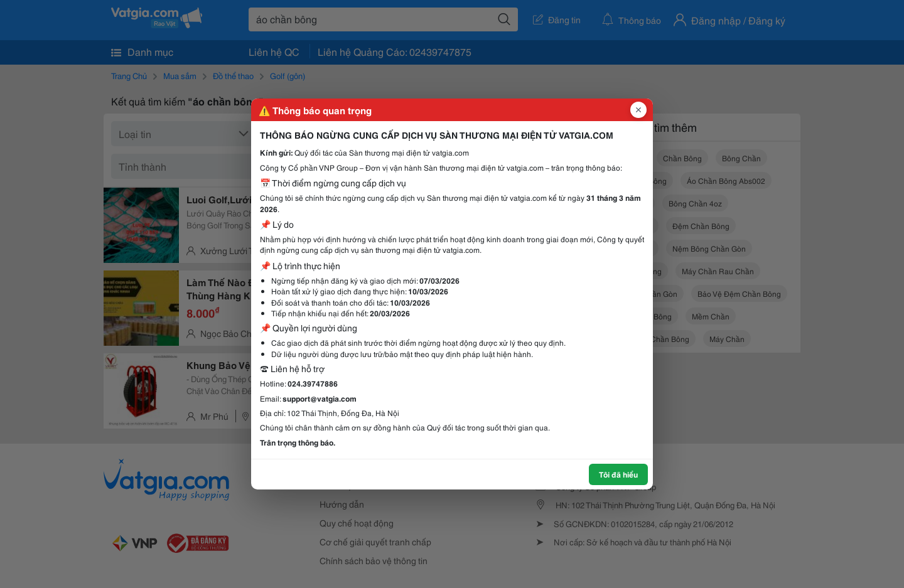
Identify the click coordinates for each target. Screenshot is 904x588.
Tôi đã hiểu (618, 474)
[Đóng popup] (638, 110)
